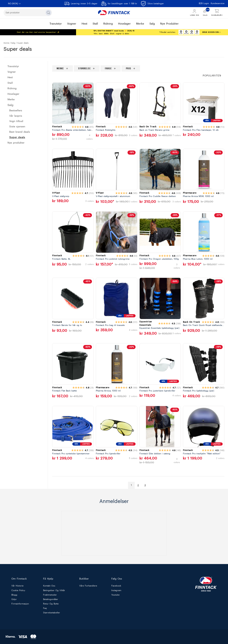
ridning (108, 24)
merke (140, 24)
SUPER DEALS (17, 137)
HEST (10, 77)
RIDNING (12, 89)
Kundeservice (218, 3)
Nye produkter (16, 143)
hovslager (124, 24)
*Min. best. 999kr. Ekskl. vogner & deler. (114, 32)
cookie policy (18, 590)
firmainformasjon (20, 604)
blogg (14, 595)
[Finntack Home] (114, 13)
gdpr (14, 599)
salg (152, 24)
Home (6, 43)
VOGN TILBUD (16, 121)
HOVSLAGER (13, 94)
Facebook (116, 586)
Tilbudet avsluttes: (168, 32)
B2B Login (204, 3)
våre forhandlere (88, 586)
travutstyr (56, 24)
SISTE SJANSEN (17, 127)
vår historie (17, 586)
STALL (10, 83)
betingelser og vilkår (54, 590)
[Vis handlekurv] (217, 13)
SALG (13, 43)
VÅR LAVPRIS (16, 116)
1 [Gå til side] (131, 485)
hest (84, 24)
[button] (214, 76)
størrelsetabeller (52, 613)
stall (95, 24)
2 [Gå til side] (138, 485)
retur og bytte (51, 604)
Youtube (115, 595)
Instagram (116, 590)
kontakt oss (49, 586)
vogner (72, 24)
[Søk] (48, 13)
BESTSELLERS (16, 111)
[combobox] (28, 13)
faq (45, 608)
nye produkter (169, 24)
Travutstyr (13, 66)
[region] (138, 68)
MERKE (11, 100)
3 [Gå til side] (145, 485)
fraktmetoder (50, 595)
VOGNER (12, 72)
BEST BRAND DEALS (20, 132)
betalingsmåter (51, 599)
